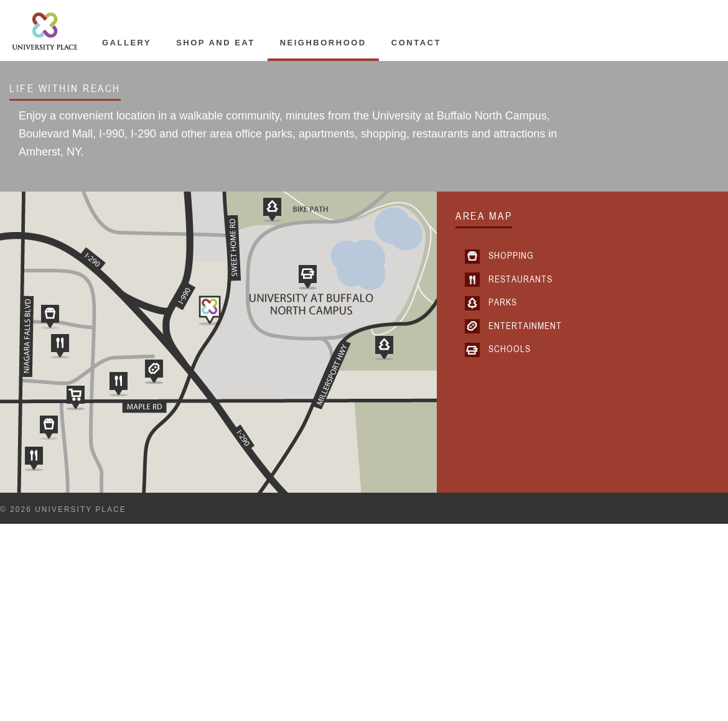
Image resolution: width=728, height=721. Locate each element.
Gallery (127, 43)
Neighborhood (323, 43)
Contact (416, 43)
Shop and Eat (216, 43)
